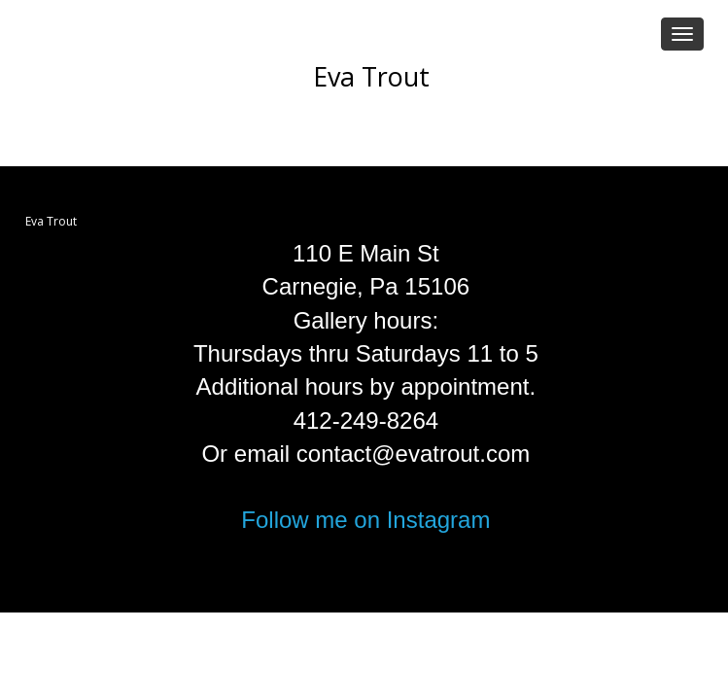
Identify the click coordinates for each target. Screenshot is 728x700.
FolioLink (347, 584)
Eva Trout (371, 76)
